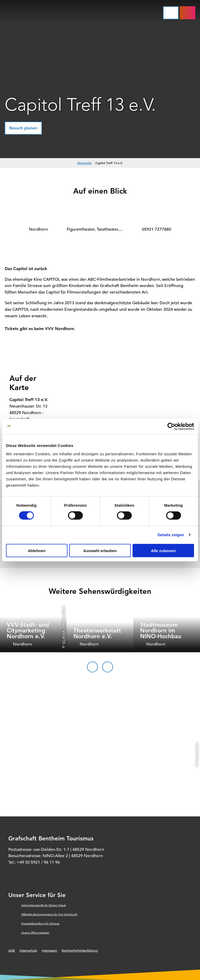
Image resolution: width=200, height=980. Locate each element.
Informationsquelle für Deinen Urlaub (44, 905)
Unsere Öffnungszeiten (35, 933)
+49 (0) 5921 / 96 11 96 (38, 862)
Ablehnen (37, 550)
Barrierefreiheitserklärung (80, 950)
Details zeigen (171, 535)
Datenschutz (28, 950)
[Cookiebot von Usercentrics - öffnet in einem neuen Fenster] (171, 427)
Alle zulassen (163, 550)
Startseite (85, 163)
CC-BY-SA (63, 637)
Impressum (49, 950)
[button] (23, 128)
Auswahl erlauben (100, 550)
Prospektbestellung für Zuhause (40, 924)
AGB (12, 950)
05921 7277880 (157, 229)
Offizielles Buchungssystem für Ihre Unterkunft (49, 914)
